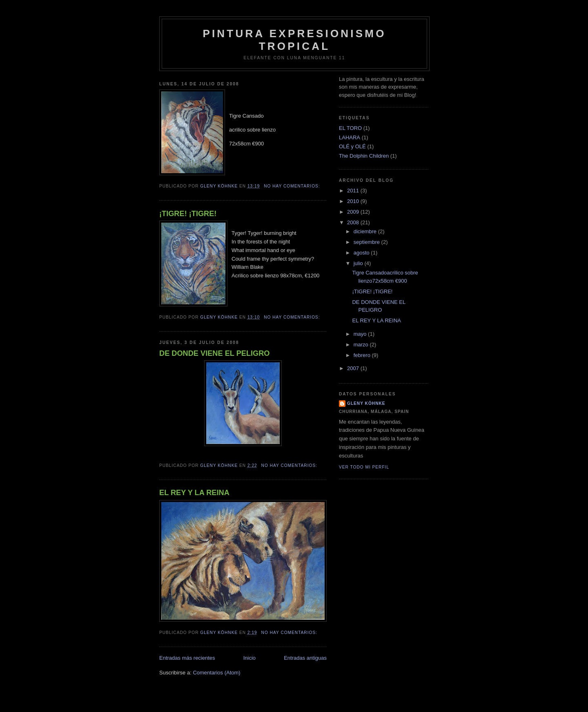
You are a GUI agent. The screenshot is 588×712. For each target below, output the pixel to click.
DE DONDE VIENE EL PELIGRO (215, 353)
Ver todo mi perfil (364, 467)
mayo (361, 334)
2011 (354, 191)
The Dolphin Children (364, 156)
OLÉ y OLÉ (352, 146)
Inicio (249, 658)
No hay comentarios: (293, 186)
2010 (354, 201)
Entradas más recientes (187, 658)
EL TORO (350, 128)
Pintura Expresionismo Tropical (294, 40)
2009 (354, 212)
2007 (354, 368)
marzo (362, 345)
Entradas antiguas (305, 658)
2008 (354, 222)
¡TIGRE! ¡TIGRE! (188, 214)
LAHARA (350, 137)
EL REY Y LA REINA (194, 493)
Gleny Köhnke (366, 403)
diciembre (366, 231)
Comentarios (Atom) (216, 673)
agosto (362, 253)
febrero (363, 355)
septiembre (367, 242)
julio (359, 263)
